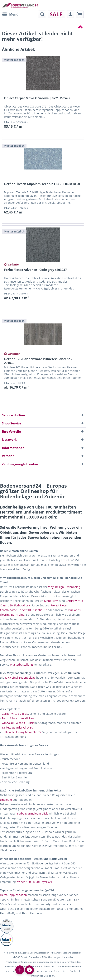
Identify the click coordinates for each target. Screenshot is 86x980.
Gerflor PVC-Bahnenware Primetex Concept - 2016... (38, 361)
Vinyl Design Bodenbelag (64, 587)
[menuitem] (10, 14)
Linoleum (6, 800)
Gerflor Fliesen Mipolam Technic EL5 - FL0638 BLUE (42, 184)
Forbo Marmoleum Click (32, 813)
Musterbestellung (21, 664)
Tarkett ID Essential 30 (33, 610)
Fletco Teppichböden (13, 895)
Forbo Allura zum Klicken (18, 718)
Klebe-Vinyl (51, 601)
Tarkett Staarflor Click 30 (17, 727)
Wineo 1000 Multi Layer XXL (35, 882)
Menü (10, 14)
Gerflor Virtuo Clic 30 (15, 714)
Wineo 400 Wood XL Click (18, 723)
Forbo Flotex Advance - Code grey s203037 (35, 270)
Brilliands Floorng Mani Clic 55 (21, 732)
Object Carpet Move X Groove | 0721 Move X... (39, 98)
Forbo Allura (22, 605)
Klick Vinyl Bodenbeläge (20, 678)
